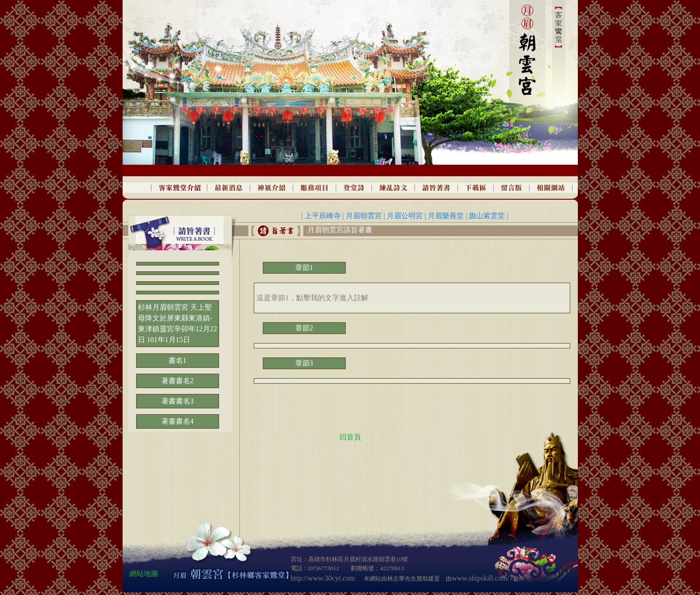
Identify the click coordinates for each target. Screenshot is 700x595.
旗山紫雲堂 (488, 216)
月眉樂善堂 (446, 216)
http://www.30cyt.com (323, 578)
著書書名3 (178, 401)
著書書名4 (178, 421)
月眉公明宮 (405, 216)
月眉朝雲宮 (364, 216)
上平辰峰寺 (324, 216)
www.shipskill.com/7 (482, 578)
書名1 (178, 360)
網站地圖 (144, 574)
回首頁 (350, 437)
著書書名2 (178, 381)
